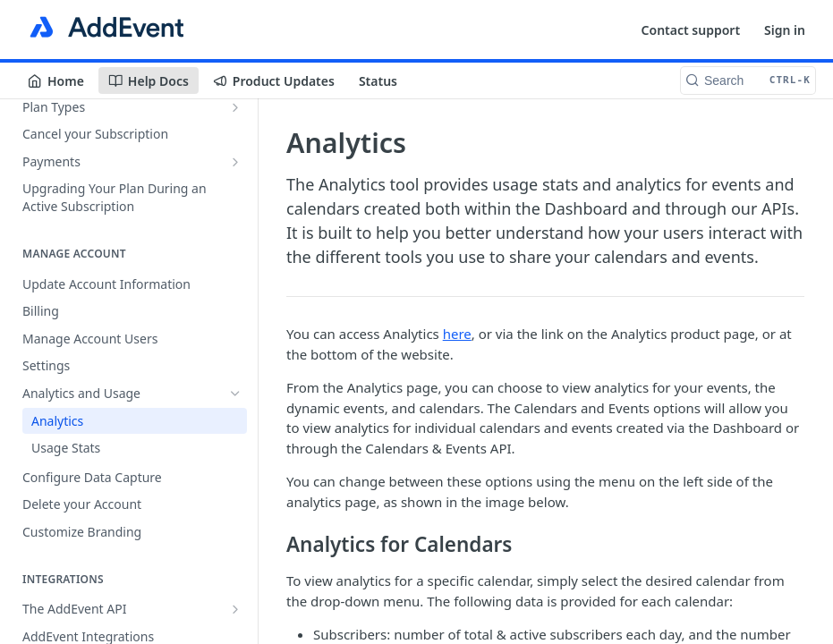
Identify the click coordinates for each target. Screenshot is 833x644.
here (457, 334)
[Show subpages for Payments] (235, 162)
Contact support (691, 30)
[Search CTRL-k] (748, 80)
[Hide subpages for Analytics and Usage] (235, 394)
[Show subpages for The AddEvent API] (235, 609)
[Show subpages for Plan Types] (235, 107)
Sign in (785, 30)
